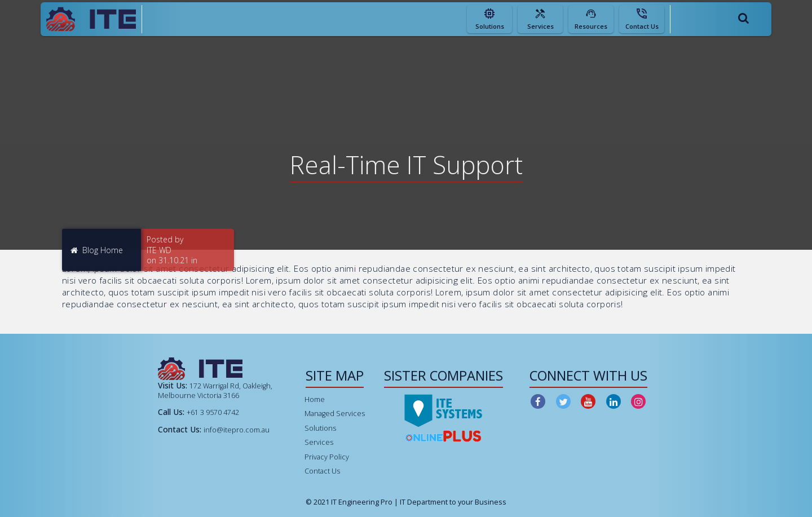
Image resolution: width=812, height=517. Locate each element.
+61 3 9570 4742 (213, 412)
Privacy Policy (327, 457)
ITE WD (159, 250)
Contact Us (322, 471)
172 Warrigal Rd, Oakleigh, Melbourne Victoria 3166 (215, 390)
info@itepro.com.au (237, 430)
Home (315, 399)
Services (319, 442)
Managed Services (335, 414)
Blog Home (97, 249)
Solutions (320, 428)
